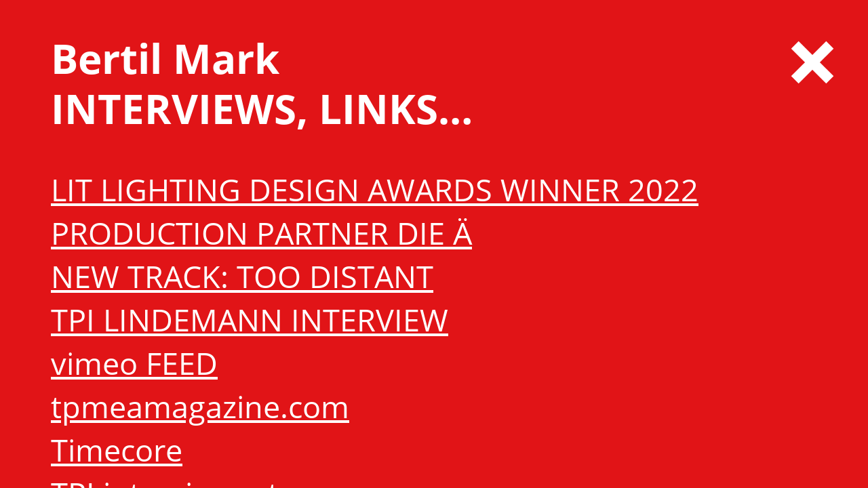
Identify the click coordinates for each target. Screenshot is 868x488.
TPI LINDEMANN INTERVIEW (250, 320)
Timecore (117, 450)
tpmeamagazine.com (200, 406)
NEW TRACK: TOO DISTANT (242, 276)
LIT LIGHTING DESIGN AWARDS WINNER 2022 (375, 189)
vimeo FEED (134, 363)
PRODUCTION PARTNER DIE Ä (261, 233)
